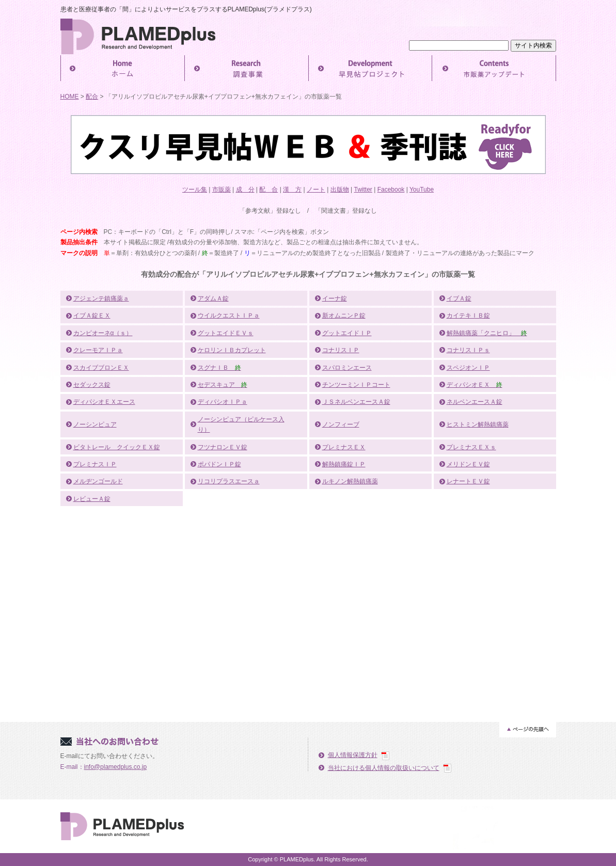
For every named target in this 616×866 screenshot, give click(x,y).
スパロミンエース (347, 368)
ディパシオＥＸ (475, 385)
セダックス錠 (92, 385)
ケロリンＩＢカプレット (232, 350)
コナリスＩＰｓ (468, 350)
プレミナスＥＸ (344, 447)
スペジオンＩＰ (468, 368)
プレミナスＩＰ (95, 464)
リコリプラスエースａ (229, 481)
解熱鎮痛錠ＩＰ (344, 464)
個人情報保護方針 (353, 755)
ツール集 (195, 190)
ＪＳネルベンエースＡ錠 (356, 402)
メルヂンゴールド (98, 481)
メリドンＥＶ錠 (468, 464)
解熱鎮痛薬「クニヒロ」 (487, 333)
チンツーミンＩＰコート (356, 385)
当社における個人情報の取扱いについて (384, 768)
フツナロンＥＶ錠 (223, 447)
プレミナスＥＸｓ (471, 447)
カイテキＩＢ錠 (468, 316)
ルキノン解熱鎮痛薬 (350, 481)
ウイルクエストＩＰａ (229, 316)
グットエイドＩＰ (347, 333)
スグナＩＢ (219, 368)
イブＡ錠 (459, 298)
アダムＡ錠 (213, 298)
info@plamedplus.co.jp (116, 767)
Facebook (391, 190)
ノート (316, 190)
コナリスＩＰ (341, 350)
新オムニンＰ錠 (344, 316)
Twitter (363, 190)
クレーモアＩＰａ (98, 350)
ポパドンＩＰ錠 (219, 464)
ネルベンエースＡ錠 (475, 402)
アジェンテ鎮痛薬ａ (101, 298)
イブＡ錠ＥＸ (92, 316)
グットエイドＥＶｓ (226, 333)
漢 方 (292, 190)
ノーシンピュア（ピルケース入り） (241, 424)
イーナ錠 (335, 298)
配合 (92, 97)
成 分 (245, 190)
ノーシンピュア (95, 424)
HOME (70, 97)
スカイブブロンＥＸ (101, 368)
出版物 (340, 190)
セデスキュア (223, 385)
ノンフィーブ (341, 424)
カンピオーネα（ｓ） (103, 333)
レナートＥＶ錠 (468, 481)
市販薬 (222, 190)
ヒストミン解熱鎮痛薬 (478, 424)
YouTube (422, 190)
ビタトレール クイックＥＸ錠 (117, 447)
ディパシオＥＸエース (104, 402)
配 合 (268, 190)
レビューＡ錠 (92, 499)
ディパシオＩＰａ (223, 402)
